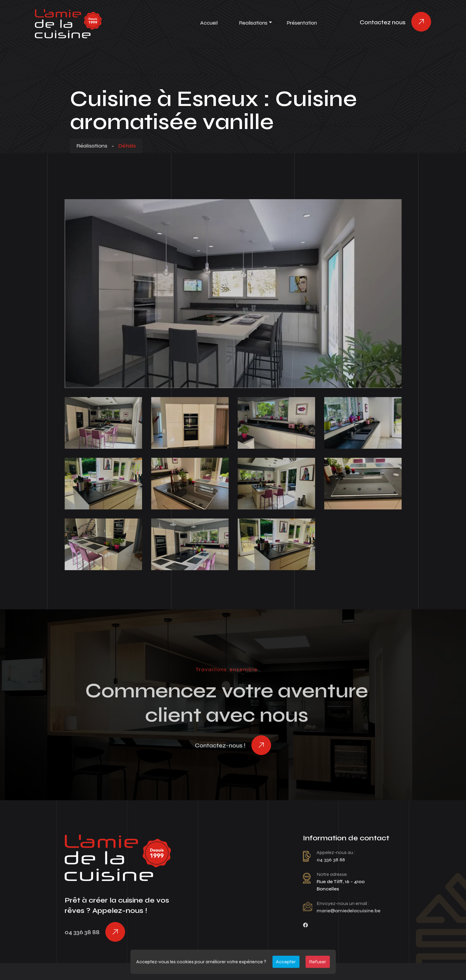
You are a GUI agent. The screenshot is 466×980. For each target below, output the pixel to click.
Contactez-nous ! (220, 745)
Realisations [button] (253, 23)
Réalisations (92, 146)
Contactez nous (383, 22)
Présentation (302, 23)
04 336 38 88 (82, 932)
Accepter (286, 962)
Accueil (209, 23)
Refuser (318, 962)
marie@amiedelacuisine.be (349, 911)
